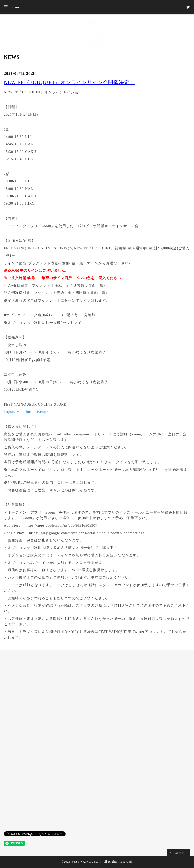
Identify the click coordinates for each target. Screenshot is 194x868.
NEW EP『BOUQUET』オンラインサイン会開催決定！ (69, 82)
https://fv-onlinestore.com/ (26, 412)
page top (178, 853)
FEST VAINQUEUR (86, 862)
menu (12, 7)
